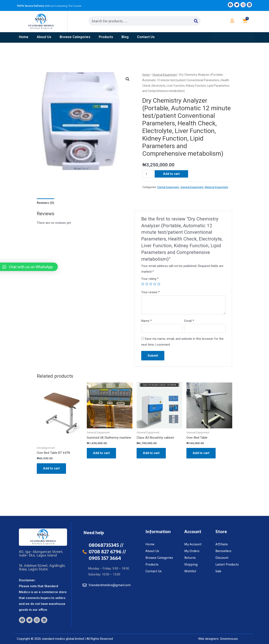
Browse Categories (75, 37)
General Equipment (165, 75)
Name (146, 321)
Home (146, 75)
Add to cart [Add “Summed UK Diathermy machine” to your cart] (101, 453)
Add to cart (171, 174)
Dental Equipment (168, 187)
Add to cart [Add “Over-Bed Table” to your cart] (201, 453)
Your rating (150, 279)
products (106, 37)
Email (189, 321)
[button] (233, 37)
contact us (146, 37)
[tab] (45, 203)
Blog (125, 37)
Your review (150, 292)
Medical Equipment (216, 187)
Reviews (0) (45, 203)
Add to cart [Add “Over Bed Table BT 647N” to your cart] (51, 468)
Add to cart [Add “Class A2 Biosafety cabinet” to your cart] (151, 453)
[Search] (196, 21)
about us (44, 37)
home (24, 37)
